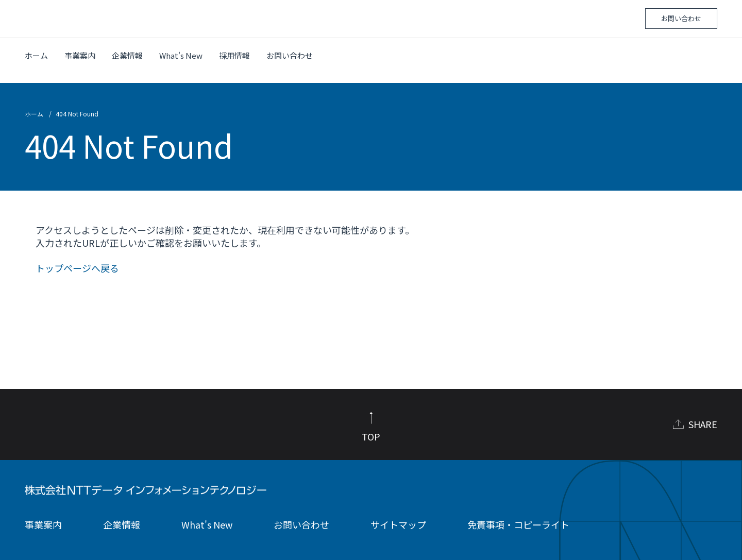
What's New (181, 55)
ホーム (36, 55)
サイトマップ (398, 515)
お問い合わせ (681, 18)
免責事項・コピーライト (518, 515)
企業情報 (127, 55)
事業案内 (80, 55)
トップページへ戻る (77, 258)
